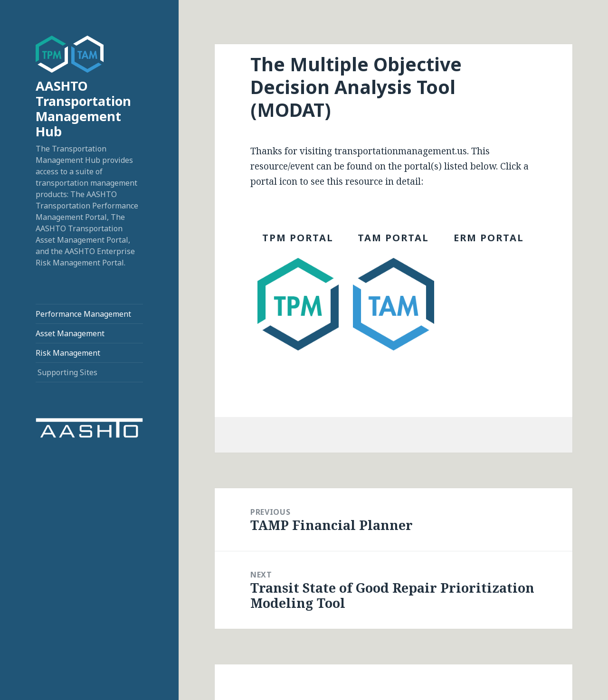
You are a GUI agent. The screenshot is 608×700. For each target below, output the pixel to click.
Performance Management (83, 314)
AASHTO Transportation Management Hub (83, 109)
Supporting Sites (67, 372)
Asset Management (70, 333)
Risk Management (68, 353)
